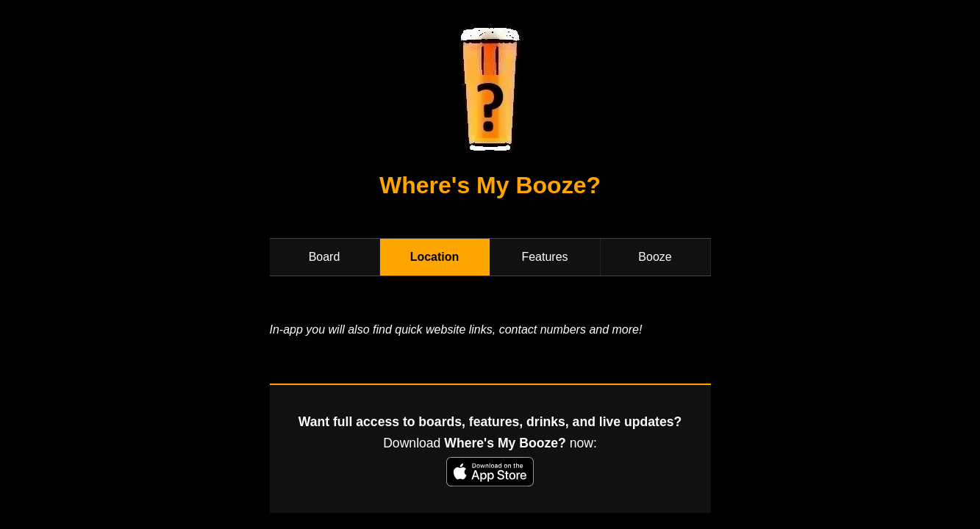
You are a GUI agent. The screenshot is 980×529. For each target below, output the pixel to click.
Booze (655, 257)
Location (435, 257)
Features (544, 257)
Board (325, 257)
